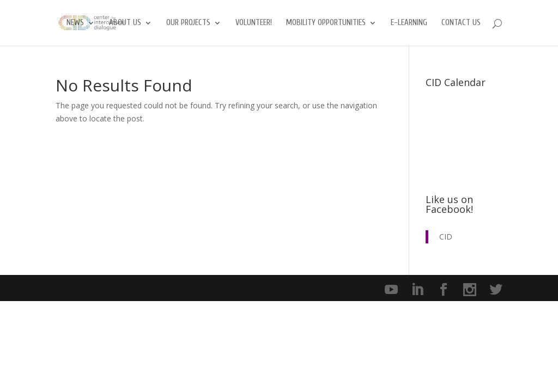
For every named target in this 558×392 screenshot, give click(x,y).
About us (125, 23)
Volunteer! (254, 23)
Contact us (461, 23)
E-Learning (409, 23)
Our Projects (188, 23)
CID (446, 237)
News (75, 23)
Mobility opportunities (326, 23)
